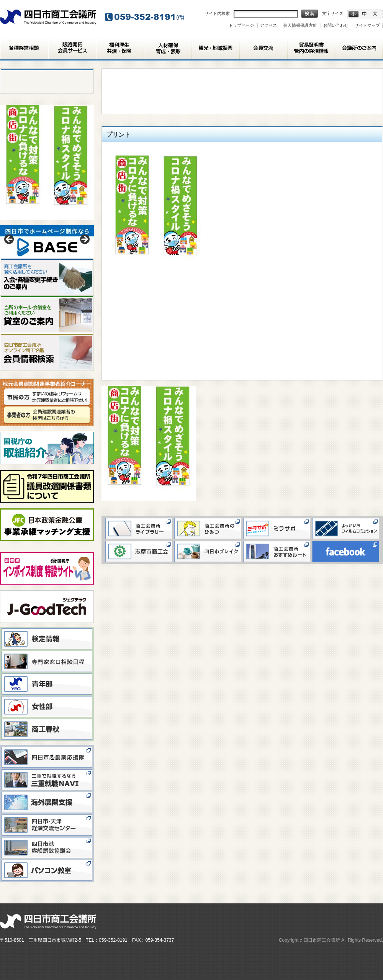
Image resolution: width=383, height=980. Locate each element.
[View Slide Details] (47, 242)
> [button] (84, 240)
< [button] (10, 240)
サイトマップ (367, 25)
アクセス (268, 25)
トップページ (241, 25)
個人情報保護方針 (300, 25)
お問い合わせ (336, 25)
